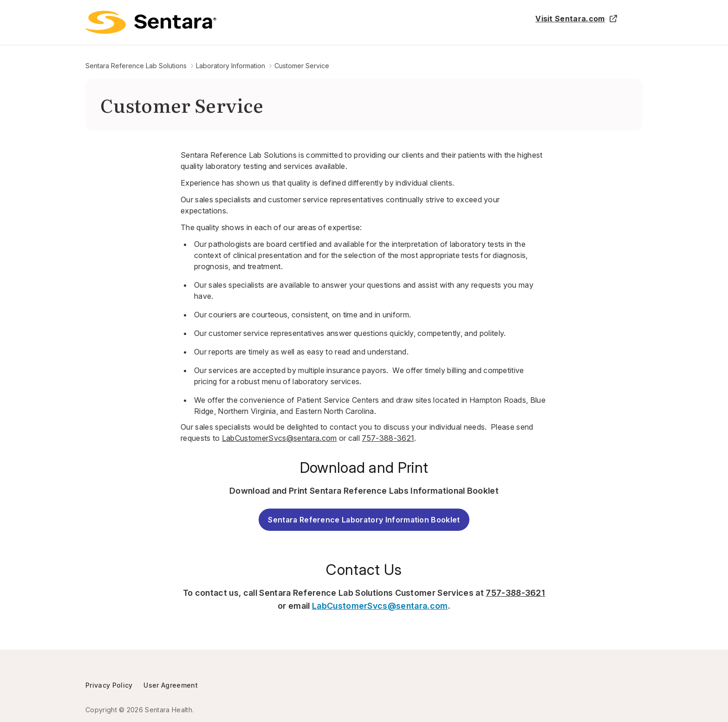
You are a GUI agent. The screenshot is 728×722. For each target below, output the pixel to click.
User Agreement (170, 685)
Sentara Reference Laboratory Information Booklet (364, 520)
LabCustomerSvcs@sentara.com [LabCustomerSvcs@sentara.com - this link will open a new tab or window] (380, 606)
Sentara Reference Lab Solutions (136, 66)
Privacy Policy (109, 685)
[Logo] (151, 22)
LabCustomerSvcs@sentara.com (279, 438)
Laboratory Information (231, 66)
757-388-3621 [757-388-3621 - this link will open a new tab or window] (515, 593)
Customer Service (302, 66)
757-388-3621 (388, 438)
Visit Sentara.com (576, 19)
